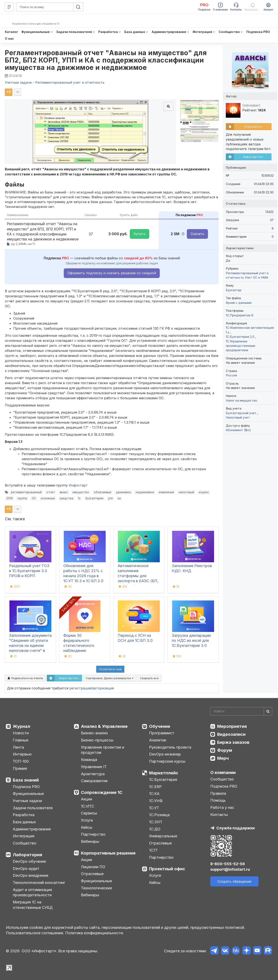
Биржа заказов (233, 742)
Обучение (160, 726)
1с (79, 498)
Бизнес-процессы (97, 740)
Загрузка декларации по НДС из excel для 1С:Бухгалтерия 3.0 (191, 640)
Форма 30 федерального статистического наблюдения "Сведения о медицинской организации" (79, 651)
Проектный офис (167, 869)
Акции (86, 799)
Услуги (87, 820)
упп (110, 498)
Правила (218, 793)
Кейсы (87, 827)
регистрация (80, 688)
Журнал (21, 726)
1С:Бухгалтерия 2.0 (240, 337)
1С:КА (154, 794)
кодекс (204, 492)
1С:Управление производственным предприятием (240, 346)
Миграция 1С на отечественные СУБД (33, 905)
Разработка (24, 815)
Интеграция (24, 836)
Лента (18, 747)
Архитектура (93, 774)
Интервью (22, 754)
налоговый (186, 492)
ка (119, 498)
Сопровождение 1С (102, 792)
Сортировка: (110, 678)
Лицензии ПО (93, 867)
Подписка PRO (26, 787)
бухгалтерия (94, 498)
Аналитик (158, 740)
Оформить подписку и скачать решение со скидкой (112, 273)
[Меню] (9, 7)
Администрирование (32, 829)
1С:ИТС (88, 806)
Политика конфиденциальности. (95, 933)
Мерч (223, 758)
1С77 (153, 850)
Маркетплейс (164, 773)
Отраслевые (92, 874)
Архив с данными (239, 303)
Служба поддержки (236, 828)
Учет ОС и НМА (257, 277)
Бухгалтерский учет (242, 413)
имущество (81, 492)
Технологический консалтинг (39, 883)
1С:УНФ (156, 801)
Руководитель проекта (170, 747)
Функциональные (28, 794)
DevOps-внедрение (31, 875)
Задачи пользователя (33, 808)
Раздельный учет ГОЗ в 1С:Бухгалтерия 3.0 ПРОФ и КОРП (29, 571)
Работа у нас (222, 807)
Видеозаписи (231, 734)
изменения (166, 492)
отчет (51, 492)
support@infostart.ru (230, 869)
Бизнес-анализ (94, 733)
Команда (89, 760)
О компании (223, 773)
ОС (34, 498)
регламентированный (26, 492)
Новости (21, 733)
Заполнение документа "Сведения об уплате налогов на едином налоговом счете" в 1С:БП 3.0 (30, 645)
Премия (20, 768)
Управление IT (94, 767)
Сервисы (89, 813)
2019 (10, 498)
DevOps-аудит (26, 868)
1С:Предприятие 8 (240, 315)
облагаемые (103, 492)
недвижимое (145, 492)
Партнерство (93, 834)
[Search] (241, 711)
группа (22, 498)
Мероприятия (232, 726)
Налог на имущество (242, 400)
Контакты (219, 815)
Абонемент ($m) (238, 430)
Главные (21, 740)
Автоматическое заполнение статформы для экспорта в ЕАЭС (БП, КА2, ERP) (138, 576)
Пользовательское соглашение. (35, 933)
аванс (64, 492)
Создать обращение (234, 881)
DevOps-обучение (29, 861)
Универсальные (163, 836)
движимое (123, 492)
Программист (162, 733)
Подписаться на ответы (25, 678)
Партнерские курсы (167, 761)
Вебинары (90, 841)
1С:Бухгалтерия (163, 780)
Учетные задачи (27, 801)
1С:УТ (154, 808)
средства (66, 498)
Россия (231, 375)
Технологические (96, 888)
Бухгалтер (234, 290)
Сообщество (25, 843)
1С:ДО (155, 829)
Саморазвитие (94, 781)
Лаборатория (27, 855)
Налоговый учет (238, 417)
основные (48, 498)
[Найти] (268, 711)
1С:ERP (155, 787)
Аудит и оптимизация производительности (32, 892)
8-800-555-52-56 (228, 864)
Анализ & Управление (104, 726)
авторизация (103, 688)
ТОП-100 (21, 761)
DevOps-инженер (165, 754)
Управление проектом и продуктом (103, 750)
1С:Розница (159, 815)
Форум (225, 750)
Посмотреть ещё (110, 669)
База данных (24, 822)
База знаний (26, 780)
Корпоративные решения (108, 853)
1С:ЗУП (156, 822)
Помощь (218, 800)
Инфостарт (78, 485)
